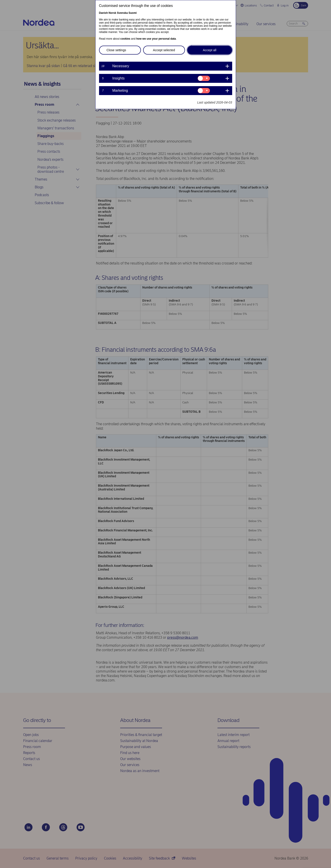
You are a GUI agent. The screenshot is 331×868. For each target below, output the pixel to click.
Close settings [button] (116, 50)
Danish (104, 13)
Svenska (122, 13)
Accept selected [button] (164, 50)
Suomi (133, 13)
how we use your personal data (156, 39)
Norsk (112, 13)
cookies (125, 39)
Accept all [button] (210, 50)
